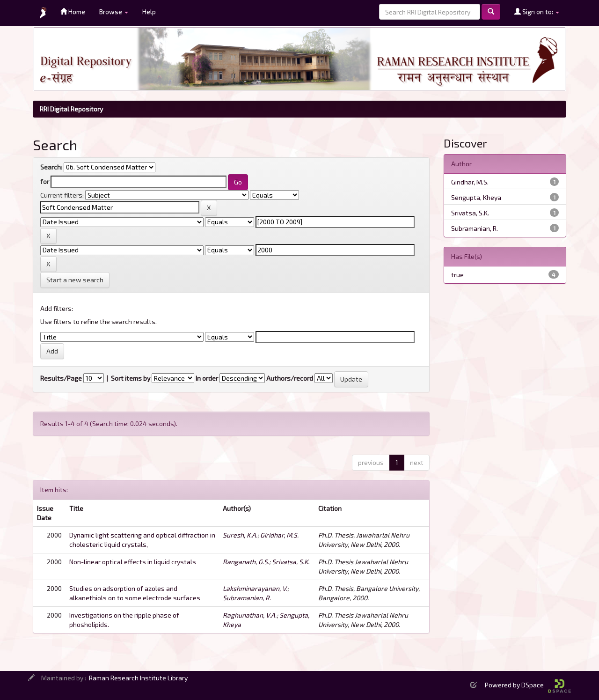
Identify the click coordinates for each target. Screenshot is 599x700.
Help (149, 11)
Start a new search (75, 280)
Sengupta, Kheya (476, 197)
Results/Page (61, 378)
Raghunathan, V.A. (250, 615)
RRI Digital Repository (71, 109)
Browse (114, 11)
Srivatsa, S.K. (291, 562)
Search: (51, 167)
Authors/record (290, 378)
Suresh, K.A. (240, 535)
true (457, 275)
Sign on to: (537, 11)
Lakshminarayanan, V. (255, 588)
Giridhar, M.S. (279, 535)
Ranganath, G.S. (246, 562)
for (45, 181)
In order (207, 378)
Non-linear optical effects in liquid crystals (133, 562)
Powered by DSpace (528, 685)
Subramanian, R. (247, 598)
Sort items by (131, 378)
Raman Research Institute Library (138, 678)
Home (73, 11)
